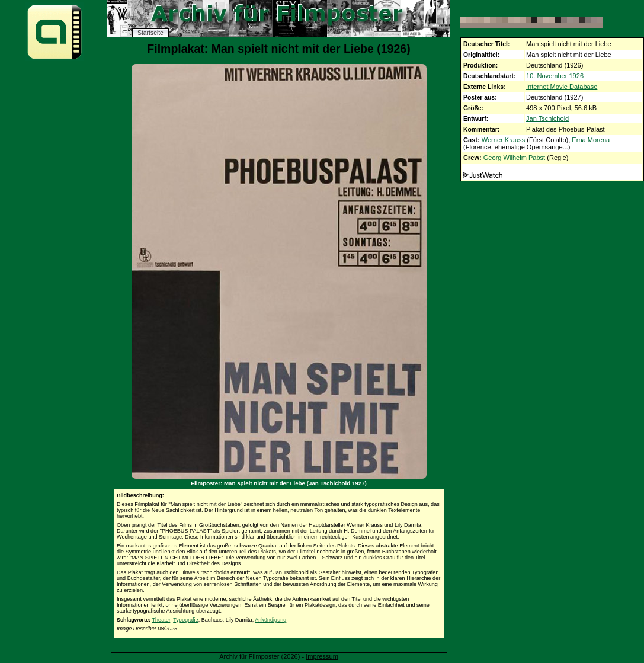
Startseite (150, 33)
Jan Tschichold (547, 118)
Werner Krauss (503, 140)
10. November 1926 (555, 76)
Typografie (185, 620)
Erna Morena (591, 140)
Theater (161, 620)
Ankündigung (270, 620)
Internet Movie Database (562, 87)
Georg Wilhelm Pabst (514, 158)
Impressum (322, 656)
